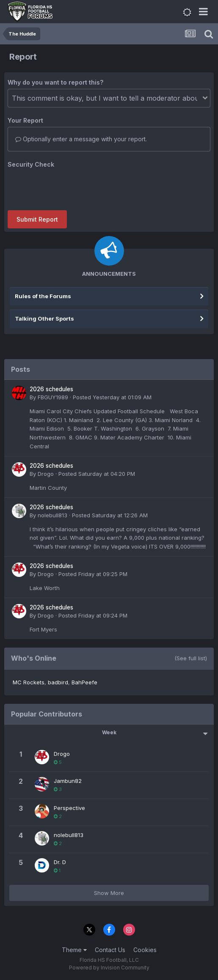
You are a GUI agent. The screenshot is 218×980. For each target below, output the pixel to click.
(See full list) (191, 658)
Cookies (145, 950)
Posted (112, 397)
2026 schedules (51, 389)
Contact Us (110, 950)
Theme (74, 950)
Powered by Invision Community (109, 968)
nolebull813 (52, 515)
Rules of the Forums (43, 296)
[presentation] (72, 187)
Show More (109, 893)
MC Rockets (29, 682)
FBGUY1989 (53, 397)
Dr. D (60, 862)
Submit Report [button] (37, 219)
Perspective (69, 808)
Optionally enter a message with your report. (81, 139)
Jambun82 (68, 781)
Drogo (46, 474)
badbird (58, 682)
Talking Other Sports (44, 318)
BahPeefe (84, 682)
